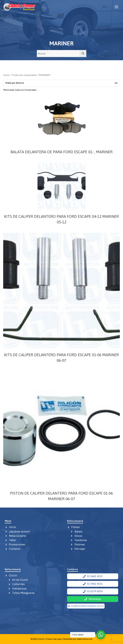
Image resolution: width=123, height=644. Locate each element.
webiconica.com (85, 639)
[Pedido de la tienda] (61, 83)
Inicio (6, 75)
